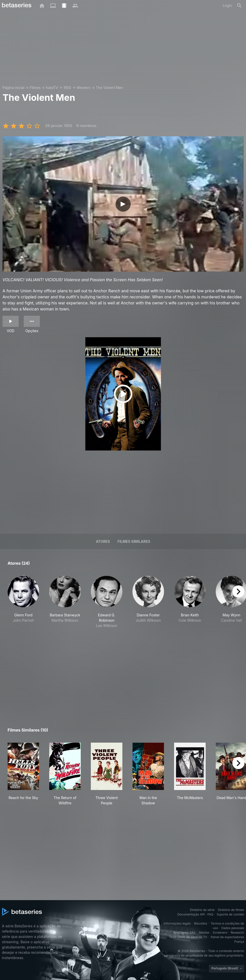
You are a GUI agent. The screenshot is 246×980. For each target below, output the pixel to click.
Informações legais (177, 923)
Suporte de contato (230, 914)
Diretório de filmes (231, 910)
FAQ (210, 914)
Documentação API (191, 914)
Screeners (220, 932)
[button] (23, 605)
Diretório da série (202, 910)
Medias (204, 932)
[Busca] (239, 6)
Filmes (35, 88)
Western (83, 88)
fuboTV (52, 88)
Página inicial (13, 88)
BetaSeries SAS (184, 932)
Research (238, 932)
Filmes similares (134, 541)
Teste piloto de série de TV (188, 937)
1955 (67, 88)
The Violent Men (110, 88)
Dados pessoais (233, 928)
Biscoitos (201, 923)
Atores (103, 541)
